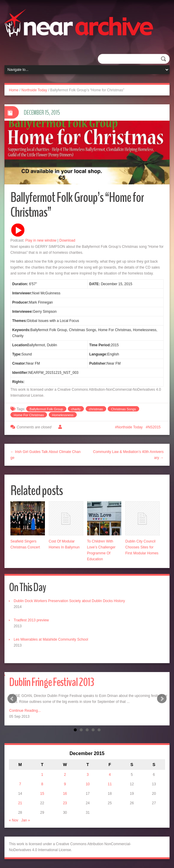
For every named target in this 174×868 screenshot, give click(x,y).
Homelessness (63, 415)
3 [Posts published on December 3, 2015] (88, 775)
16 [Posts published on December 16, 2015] (65, 794)
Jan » (25, 820)
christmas (96, 409)
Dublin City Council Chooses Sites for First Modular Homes (142, 547)
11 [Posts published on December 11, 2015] (110, 784)
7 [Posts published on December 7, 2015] (20, 784)
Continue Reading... (25, 711)
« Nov (14, 820)
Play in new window (41, 240)
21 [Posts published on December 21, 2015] (20, 803)
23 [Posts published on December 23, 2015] (65, 803)
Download (67, 240)
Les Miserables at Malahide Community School (51, 639)
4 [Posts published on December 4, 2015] (110, 775)
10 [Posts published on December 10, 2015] (88, 784)
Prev (12, 699)
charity (76, 409)
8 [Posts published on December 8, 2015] (42, 784)
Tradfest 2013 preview (31, 620)
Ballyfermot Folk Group (46, 409)
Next (162, 699)
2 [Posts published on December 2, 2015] (65, 775)
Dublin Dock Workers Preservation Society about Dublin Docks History (69, 601)
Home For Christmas (29, 415)
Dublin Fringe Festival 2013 (52, 682)
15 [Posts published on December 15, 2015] (42, 794)
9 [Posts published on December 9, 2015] (65, 784)
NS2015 (154, 427)
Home (14, 90)
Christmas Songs (123, 409)
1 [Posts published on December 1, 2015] (42, 775)
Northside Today (34, 90)
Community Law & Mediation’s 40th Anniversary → (128, 455)
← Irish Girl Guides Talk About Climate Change (46, 455)
